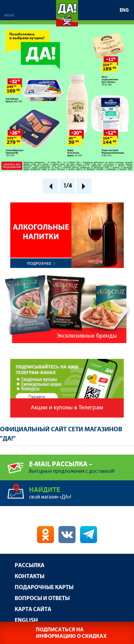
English (26, 620)
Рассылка (30, 566)
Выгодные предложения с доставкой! (82, 464)
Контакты (30, 577)
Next (84, 186)
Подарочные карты (44, 588)
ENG (124, 10)
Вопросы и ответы (42, 599)
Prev (50, 186)
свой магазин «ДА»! (82, 490)
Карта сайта (33, 610)
